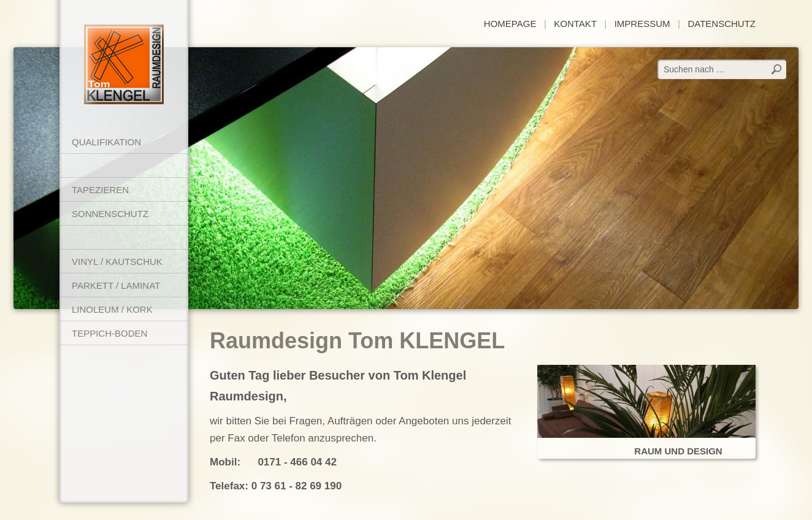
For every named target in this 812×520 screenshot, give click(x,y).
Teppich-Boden (109, 333)
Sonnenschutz (110, 214)
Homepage (510, 24)
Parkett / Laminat (116, 285)
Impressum (642, 24)
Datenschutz (722, 24)
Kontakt (575, 24)
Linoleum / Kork (112, 309)
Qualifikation (106, 142)
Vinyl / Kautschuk (117, 262)
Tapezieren (100, 190)
